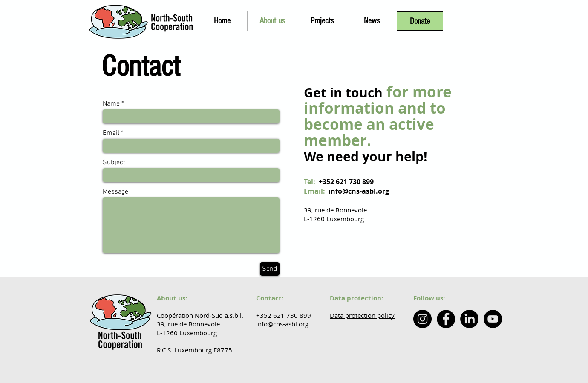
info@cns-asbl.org (359, 191)
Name (111, 104)
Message (115, 192)
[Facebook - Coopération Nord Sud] (446, 319)
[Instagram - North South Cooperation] (422, 319)
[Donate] (420, 21)
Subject (114, 163)
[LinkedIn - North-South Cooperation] (469, 319)
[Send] (270, 269)
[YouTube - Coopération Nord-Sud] (493, 319)
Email (111, 133)
